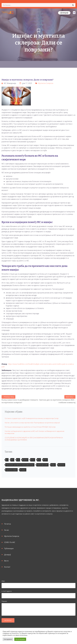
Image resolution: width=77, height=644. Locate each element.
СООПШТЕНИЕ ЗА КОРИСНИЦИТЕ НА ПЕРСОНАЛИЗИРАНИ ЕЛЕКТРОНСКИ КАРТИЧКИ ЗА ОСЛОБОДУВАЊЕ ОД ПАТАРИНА (34, 439)
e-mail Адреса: (38, 593)
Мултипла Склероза (46, 83)
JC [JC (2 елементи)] (7, 460)
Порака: (38, 608)
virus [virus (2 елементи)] (33, 460)
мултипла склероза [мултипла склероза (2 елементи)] (12, 470)
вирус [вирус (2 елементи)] (53, 465)
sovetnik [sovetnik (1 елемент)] (25, 460)
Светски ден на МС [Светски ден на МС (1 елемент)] (43, 465)
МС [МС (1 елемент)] (39, 460)
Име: (38, 583)
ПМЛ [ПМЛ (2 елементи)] (45, 460)
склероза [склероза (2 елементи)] (23, 470)
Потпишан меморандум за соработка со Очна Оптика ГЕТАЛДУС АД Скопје (30, 427)
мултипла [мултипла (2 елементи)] (62, 465)
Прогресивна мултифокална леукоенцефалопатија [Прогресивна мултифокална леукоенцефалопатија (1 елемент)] (20, 465)
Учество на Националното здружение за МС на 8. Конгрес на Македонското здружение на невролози (35, 432)
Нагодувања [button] (8, 639)
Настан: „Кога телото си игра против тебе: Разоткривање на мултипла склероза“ (32, 423)
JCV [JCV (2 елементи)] (12, 460)
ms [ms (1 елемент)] (18, 460)
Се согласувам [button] (20, 639)
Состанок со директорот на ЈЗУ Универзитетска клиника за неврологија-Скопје (32, 418)
